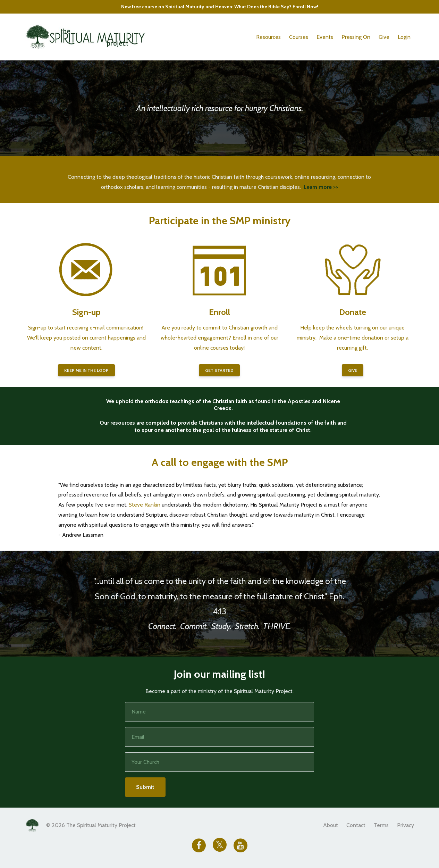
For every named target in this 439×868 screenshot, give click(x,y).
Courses (299, 37)
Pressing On (356, 37)
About (331, 825)
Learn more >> (321, 187)
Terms (381, 825)
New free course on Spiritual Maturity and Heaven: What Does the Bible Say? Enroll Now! (220, 7)
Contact (356, 825)
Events (325, 37)
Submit (145, 787)
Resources (268, 37)
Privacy (406, 825)
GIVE (353, 370)
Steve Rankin (145, 505)
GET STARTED (219, 370)
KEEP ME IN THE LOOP (86, 370)
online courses (211, 348)
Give (384, 37)
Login (404, 37)
